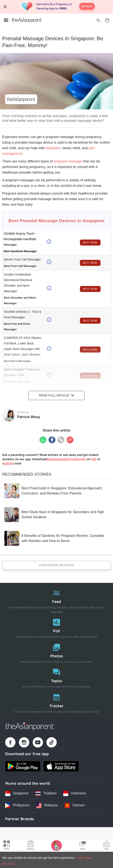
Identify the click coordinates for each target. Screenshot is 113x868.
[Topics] (56, 677)
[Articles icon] (31, 846)
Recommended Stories (27, 474)
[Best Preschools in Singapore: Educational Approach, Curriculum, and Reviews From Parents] (56, 491)
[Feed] (56, 600)
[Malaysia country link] (47, 805)
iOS (94, 459)
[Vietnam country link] (75, 805)
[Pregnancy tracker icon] (56, 845)
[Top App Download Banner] (56, 7)
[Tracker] (56, 702)
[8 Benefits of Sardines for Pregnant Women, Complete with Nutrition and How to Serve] (56, 538)
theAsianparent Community (66, 459)
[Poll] (56, 628)
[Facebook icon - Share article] (52, 440)
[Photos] (56, 653)
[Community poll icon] (106, 846)
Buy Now (90, 243)
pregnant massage (68, 161)
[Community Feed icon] (82, 846)
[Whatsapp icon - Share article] (43, 440)
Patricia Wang (28, 417)
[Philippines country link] (17, 805)
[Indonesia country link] (74, 794)
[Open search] (98, 20)
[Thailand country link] (46, 794)
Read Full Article (56, 395)
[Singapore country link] (17, 794)
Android (8, 463)
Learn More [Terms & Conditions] (84, 858)
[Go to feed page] (27, 20)
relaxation (53, 148)
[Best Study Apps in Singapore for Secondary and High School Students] (56, 515)
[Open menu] (6, 20)
